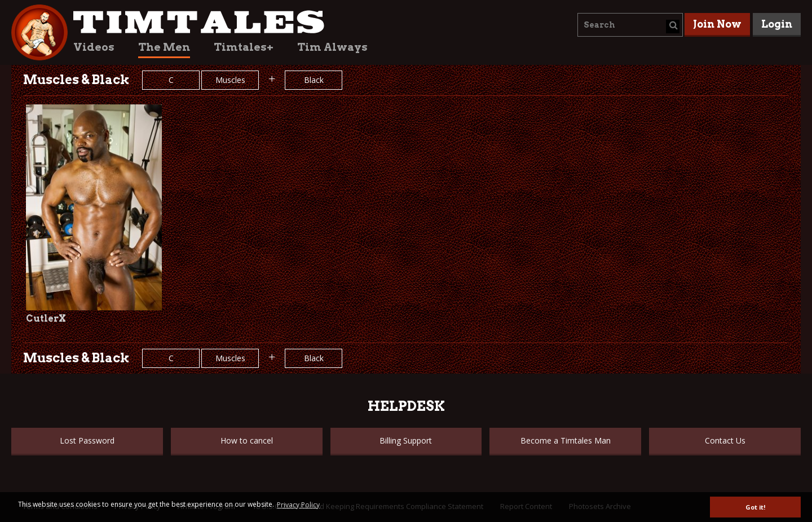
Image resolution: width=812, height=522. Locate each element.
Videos (94, 47)
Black (314, 80)
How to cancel (247, 440)
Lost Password (87, 440)
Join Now (717, 24)
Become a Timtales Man (566, 440)
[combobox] (630, 25)
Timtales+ (244, 47)
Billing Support (406, 440)
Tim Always (332, 47)
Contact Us (725, 440)
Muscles (230, 80)
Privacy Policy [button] (298, 505)
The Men (164, 47)
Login (777, 24)
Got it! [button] (755, 507)
